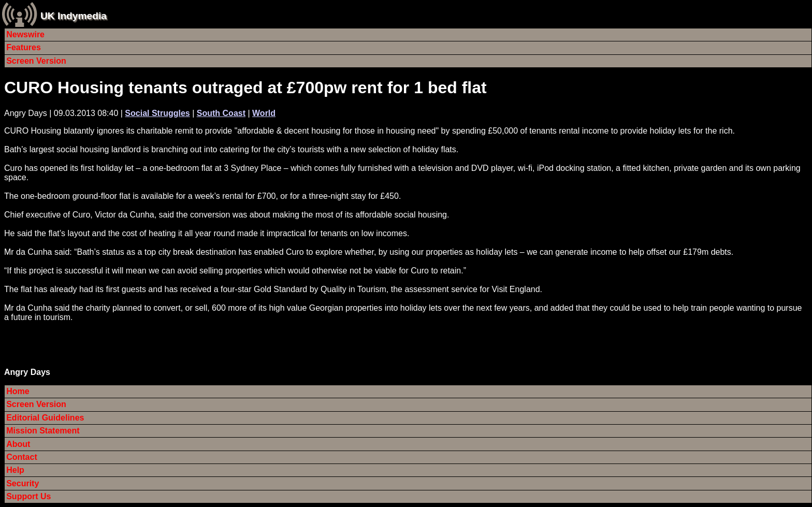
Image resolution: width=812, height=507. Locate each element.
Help (15, 470)
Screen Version (36, 61)
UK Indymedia (74, 16)
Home (18, 391)
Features (24, 47)
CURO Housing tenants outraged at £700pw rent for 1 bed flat (245, 88)
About (18, 444)
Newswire (25, 34)
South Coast (221, 113)
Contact (22, 457)
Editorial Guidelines (45, 418)
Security (23, 483)
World (264, 113)
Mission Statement (43, 431)
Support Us (28, 496)
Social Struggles (157, 113)
